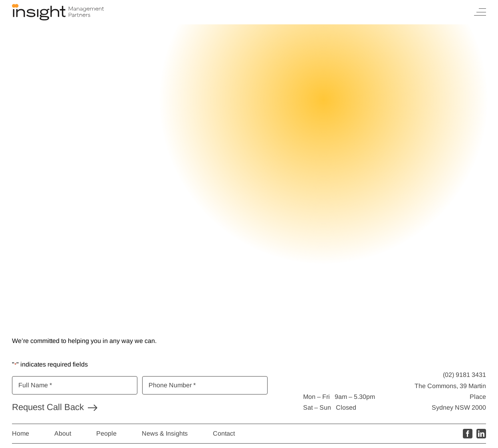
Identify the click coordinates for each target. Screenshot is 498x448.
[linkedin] (481, 434)
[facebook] (468, 434)
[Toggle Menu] (480, 12)
